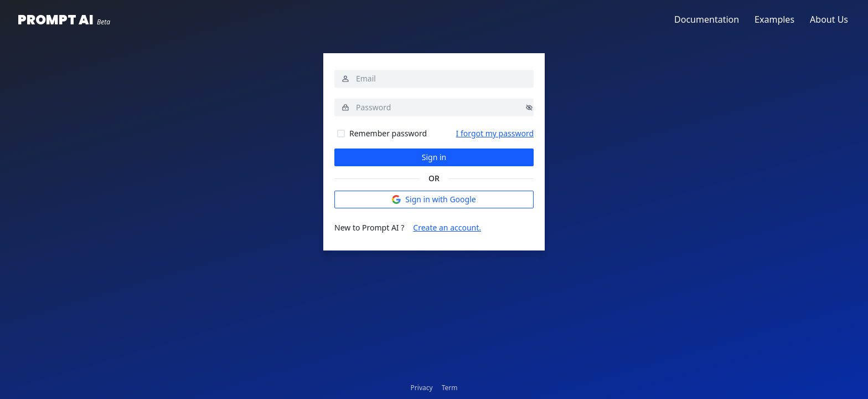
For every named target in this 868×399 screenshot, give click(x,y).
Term (450, 388)
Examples (774, 19)
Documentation (707, 19)
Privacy (422, 388)
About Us (829, 19)
